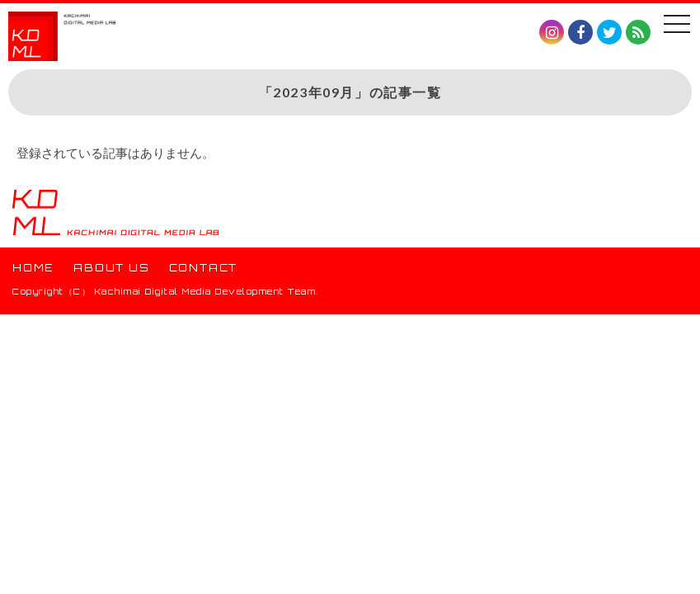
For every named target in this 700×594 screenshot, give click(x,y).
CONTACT (204, 268)
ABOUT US (111, 268)
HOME (33, 268)
